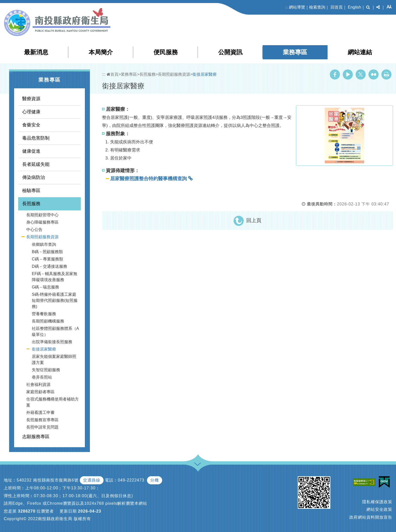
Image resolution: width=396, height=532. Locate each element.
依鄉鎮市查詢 (44, 244)
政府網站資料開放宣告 (371, 517)
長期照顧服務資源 (42, 237)
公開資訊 (230, 52)
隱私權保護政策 (377, 502)
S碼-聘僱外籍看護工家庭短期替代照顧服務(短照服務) (55, 300)
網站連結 (360, 52)
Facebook (335, 74)
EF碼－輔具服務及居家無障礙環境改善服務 (55, 277)
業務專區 (295, 52)
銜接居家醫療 (44, 349)
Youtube (348, 74)
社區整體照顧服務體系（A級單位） (55, 331)
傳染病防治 (34, 177)
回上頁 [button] (254, 220)
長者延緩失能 (36, 164)
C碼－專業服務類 (47, 259)
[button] (368, 7)
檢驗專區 (31, 191)
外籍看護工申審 (40, 413)
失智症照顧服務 (46, 370)
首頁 (113, 74)
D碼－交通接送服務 (49, 266)
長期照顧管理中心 (42, 215)
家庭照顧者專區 (40, 392)
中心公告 (34, 230)
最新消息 (36, 52)
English (354, 7)
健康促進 (31, 151)
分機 (155, 480)
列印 (386, 74)
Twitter (361, 74)
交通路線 (92, 480)
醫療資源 (31, 99)
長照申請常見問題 (42, 427)
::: (287, 7)
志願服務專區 (36, 437)
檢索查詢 (317, 7)
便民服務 (166, 52)
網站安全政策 (379, 509)
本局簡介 (101, 52)
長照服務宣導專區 (42, 420)
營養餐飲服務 (44, 314)
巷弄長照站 (42, 377)
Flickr (374, 74)
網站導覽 (297, 7)
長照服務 (31, 204)
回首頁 (337, 7)
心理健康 (31, 112)
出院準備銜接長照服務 (52, 342)
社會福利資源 (38, 384)
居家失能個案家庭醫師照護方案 (54, 360)
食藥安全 (31, 125)
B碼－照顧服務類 (47, 252)
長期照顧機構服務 (48, 321)
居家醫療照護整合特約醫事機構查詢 (148, 179)
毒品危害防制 (36, 138)
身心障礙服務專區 (42, 222)
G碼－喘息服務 (45, 287)
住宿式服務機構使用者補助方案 (53, 402)
